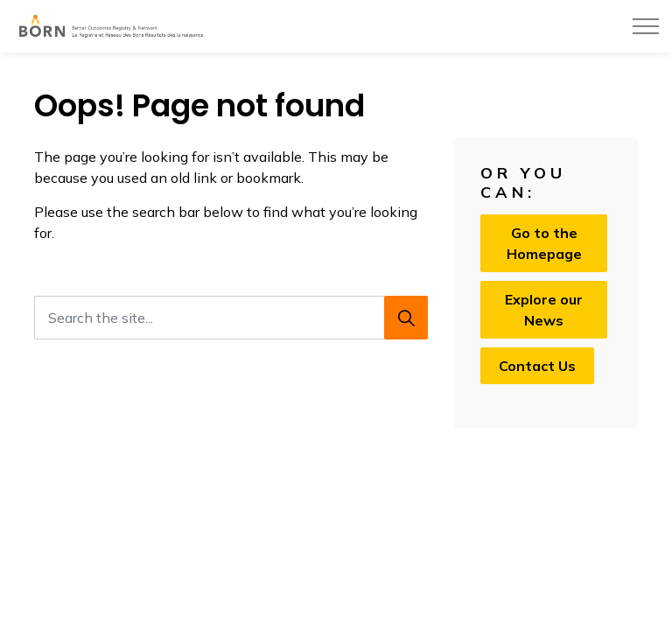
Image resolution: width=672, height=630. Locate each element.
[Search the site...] (231, 318)
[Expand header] (646, 26)
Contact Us (537, 366)
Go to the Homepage (544, 243)
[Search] (406, 318)
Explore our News (544, 310)
